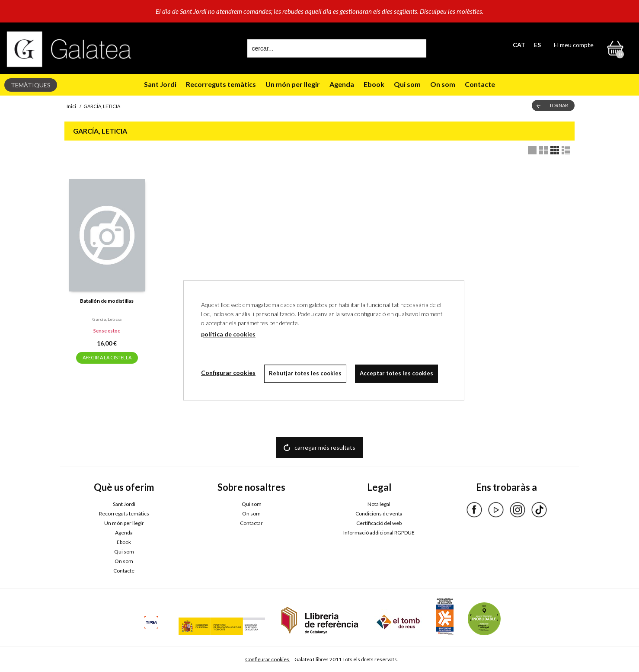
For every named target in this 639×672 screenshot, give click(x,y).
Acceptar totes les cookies (396, 373)
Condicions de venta (379, 514)
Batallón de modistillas (107, 301)
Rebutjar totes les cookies (305, 373)
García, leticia (107, 319)
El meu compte (574, 45)
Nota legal (379, 504)
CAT (519, 45)
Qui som (407, 84)
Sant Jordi (160, 84)
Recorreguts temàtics (221, 84)
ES (537, 45)
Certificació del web (379, 523)
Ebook (374, 84)
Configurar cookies (268, 659)
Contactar (251, 523)
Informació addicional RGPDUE (379, 533)
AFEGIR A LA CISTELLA (107, 357)
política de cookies (228, 334)
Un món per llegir (293, 84)
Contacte (480, 84)
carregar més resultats (325, 447)
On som (443, 84)
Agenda (342, 84)
